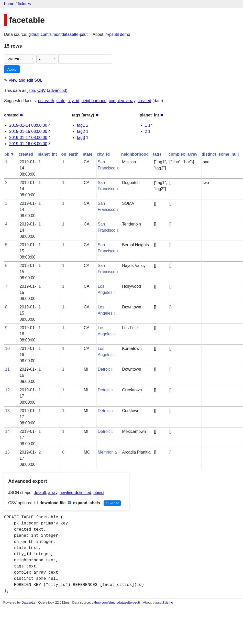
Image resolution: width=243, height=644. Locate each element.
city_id (73, 101)
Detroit (104, 369)
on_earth (46, 101)
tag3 (81, 138)
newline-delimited (75, 493)
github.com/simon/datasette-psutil (59, 34)
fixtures (24, 4)
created (144, 101)
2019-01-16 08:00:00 (28, 144)
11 (7, 369)
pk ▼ (9, 154)
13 (7, 411)
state (61, 101)
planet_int (47, 154)
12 (7, 390)
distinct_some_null (220, 154)
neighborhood (94, 101)
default (40, 493)
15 (7, 452)
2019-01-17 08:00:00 (28, 138)
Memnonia (107, 452)
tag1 (81, 125)
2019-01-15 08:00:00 (28, 131)
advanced (57, 90)
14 (7, 431)
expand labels (84, 503)
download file (50, 503)
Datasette (29, 602)
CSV (42, 90)
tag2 (81, 131)
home (9, 4)
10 (7, 348)
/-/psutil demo (118, 34)
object (99, 493)
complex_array (122, 101)
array (53, 493)
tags (157, 154)
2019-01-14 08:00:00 (28, 125)
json (31, 90)
